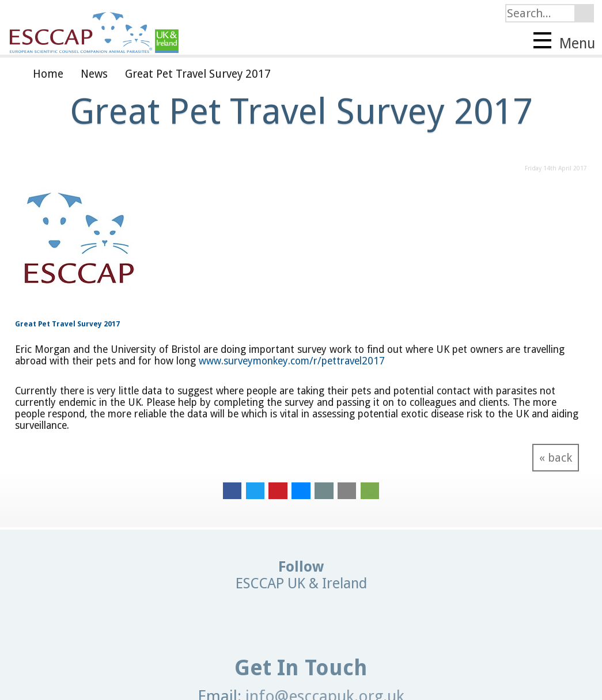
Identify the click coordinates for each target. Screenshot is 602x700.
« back (556, 458)
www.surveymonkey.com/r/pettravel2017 (292, 361)
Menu (564, 42)
